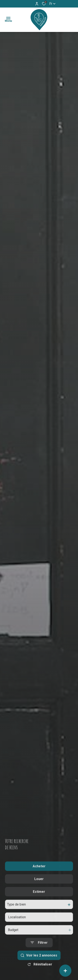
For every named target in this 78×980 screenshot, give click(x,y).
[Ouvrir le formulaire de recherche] (39, 952)
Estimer (39, 901)
